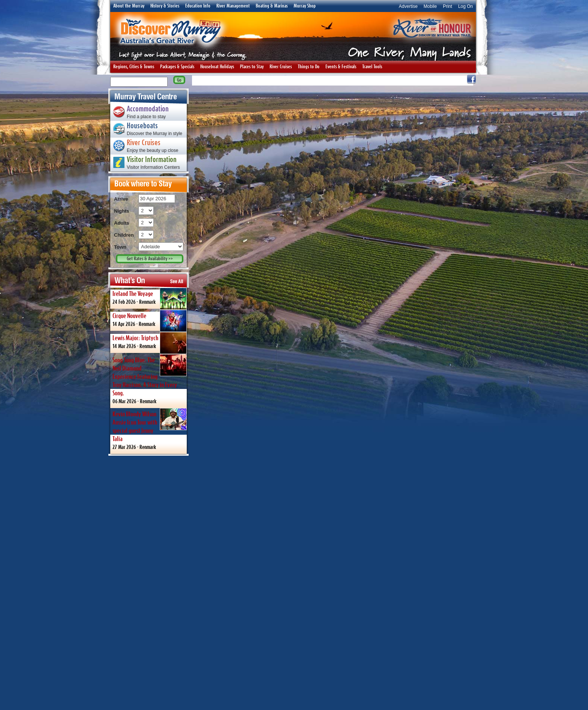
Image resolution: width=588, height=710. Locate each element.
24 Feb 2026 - (150, 298)
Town (120, 247)
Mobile (430, 6)
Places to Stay (252, 67)
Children (124, 235)
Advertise (408, 6)
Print (448, 6)
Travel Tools (372, 67)
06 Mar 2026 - (150, 379)
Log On (466, 6)
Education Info (198, 6)
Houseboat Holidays (217, 67)
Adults (121, 223)
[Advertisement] (148, 582)
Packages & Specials (177, 67)
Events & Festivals (341, 67)
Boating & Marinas (272, 6)
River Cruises (281, 67)
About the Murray (129, 6)
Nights (121, 211)
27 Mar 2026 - (150, 429)
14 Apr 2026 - (150, 320)
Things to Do (309, 67)
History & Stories (165, 6)
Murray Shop (305, 6)
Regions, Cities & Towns (134, 67)
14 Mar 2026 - (150, 342)
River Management (233, 6)
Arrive (121, 199)
